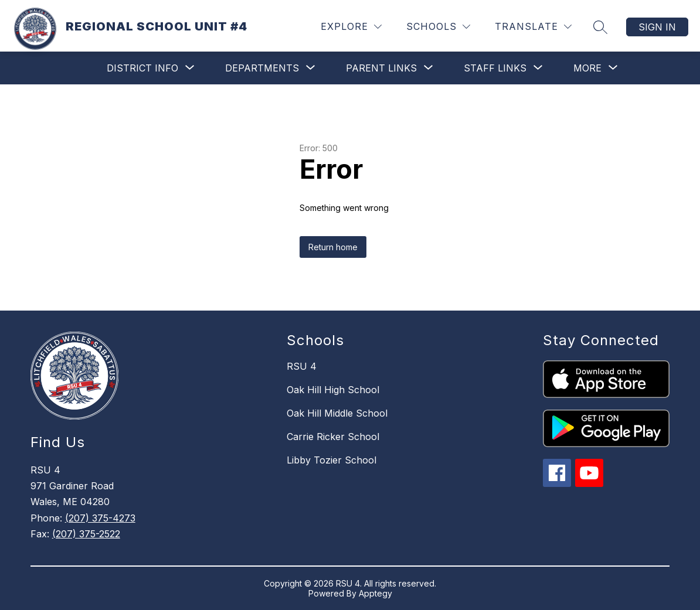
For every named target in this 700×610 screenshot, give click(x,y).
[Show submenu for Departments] (262, 68)
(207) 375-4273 (100, 518)
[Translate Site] (533, 27)
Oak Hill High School (333, 390)
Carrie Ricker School (333, 437)
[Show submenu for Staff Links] (495, 68)
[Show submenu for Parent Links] (381, 68)
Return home (333, 247)
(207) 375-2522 (86, 534)
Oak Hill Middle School (337, 413)
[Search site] (600, 27)
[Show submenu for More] (587, 68)
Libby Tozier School (332, 460)
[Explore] (351, 27)
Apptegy (376, 593)
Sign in (657, 27)
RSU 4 (302, 366)
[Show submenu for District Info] (142, 68)
